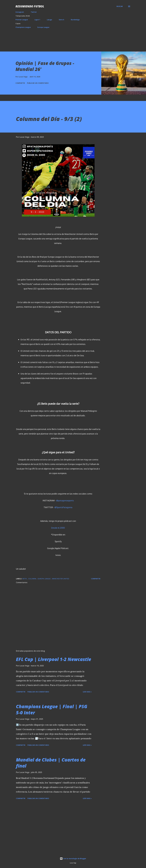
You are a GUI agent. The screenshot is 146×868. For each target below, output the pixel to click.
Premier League (22, 20)
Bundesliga (75, 20)
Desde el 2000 (58, 528)
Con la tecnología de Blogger (73, 859)
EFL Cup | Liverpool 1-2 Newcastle (54, 659)
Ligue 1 (37, 20)
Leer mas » (87, 692)
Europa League (43, 27)
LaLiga (49, 20)
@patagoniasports (65, 500)
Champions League (23, 27)
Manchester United (61, 579)
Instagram (20, 12)
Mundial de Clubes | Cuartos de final (51, 763)
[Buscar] (120, 6)
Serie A (61, 20)
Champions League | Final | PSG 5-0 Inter (52, 709)
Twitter (34, 12)
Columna (32, 579)
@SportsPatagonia (63, 507)
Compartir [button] (20, 83)
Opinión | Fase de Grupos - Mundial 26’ (45, 66)
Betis (25, 579)
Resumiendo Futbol (30, 6)
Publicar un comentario (38, 83)
